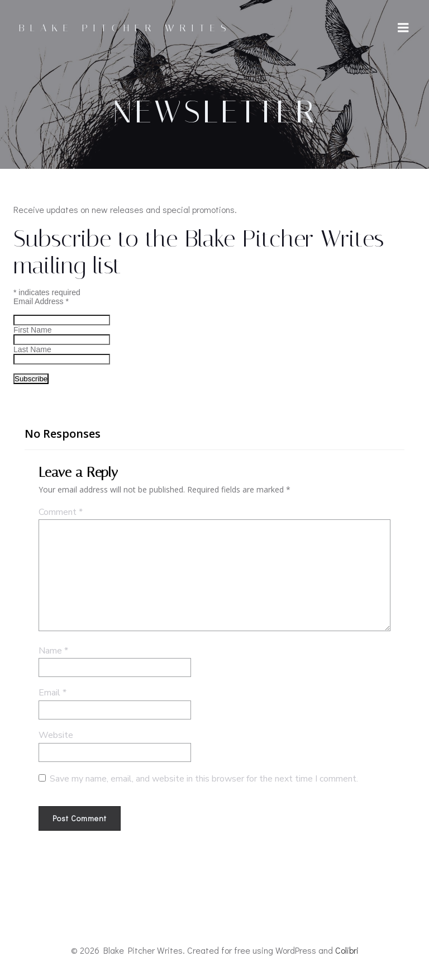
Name (53, 651)
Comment (61, 512)
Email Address (41, 301)
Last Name (32, 349)
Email (53, 693)
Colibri (347, 950)
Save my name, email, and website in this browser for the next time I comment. (204, 779)
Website (56, 735)
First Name (32, 330)
